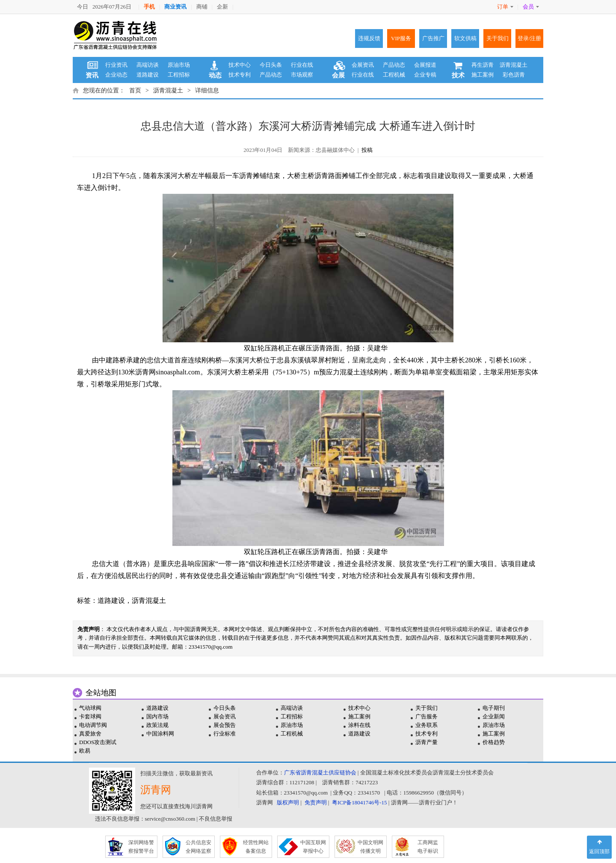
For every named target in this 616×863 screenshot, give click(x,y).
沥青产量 (426, 742)
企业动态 (116, 75)
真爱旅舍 (90, 734)
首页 (135, 90)
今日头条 (271, 65)
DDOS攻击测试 (98, 742)
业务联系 (426, 725)
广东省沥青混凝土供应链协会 (320, 773)
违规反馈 (369, 38)
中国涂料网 (160, 734)
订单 (505, 7)
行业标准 (225, 734)
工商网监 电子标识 (428, 847)
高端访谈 (148, 65)
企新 (222, 7)
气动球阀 (90, 708)
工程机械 (394, 75)
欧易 (85, 751)
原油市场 (179, 65)
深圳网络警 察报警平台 (141, 847)
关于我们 (498, 38)
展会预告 (225, 725)
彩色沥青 (514, 75)
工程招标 (179, 75)
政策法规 (157, 725)
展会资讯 (225, 716)
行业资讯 (116, 65)
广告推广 (433, 38)
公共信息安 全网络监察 (198, 847)
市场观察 (302, 75)
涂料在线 (359, 725)
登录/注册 (530, 38)
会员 (531, 7)
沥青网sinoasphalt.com (168, 372)
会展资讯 (363, 65)
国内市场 (157, 716)
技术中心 (240, 65)
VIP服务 (401, 38)
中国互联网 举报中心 (313, 847)
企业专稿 (425, 75)
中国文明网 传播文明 (370, 847)
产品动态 (271, 75)
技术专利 (240, 75)
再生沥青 (483, 65)
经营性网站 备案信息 (256, 847)
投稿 (367, 150)
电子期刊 (494, 708)
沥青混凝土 (514, 65)
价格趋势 (494, 742)
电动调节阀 (93, 725)
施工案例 (483, 75)
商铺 (202, 7)
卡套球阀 (90, 716)
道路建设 (148, 75)
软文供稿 (465, 38)
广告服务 (426, 716)
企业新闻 (494, 716)
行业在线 (302, 65)
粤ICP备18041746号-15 (360, 802)
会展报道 (425, 65)
